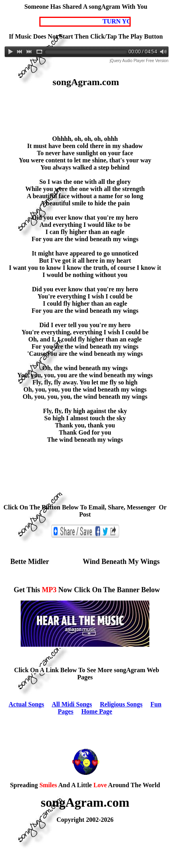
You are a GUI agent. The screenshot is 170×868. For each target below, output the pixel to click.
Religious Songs (121, 704)
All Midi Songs (72, 704)
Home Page (97, 711)
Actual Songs (26, 704)
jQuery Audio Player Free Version (139, 61)
